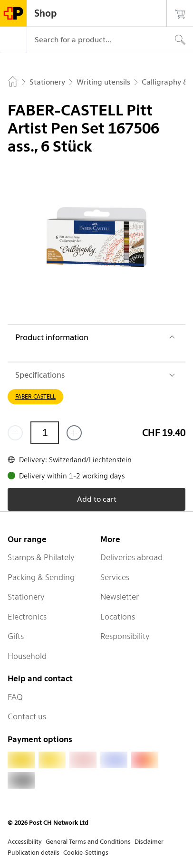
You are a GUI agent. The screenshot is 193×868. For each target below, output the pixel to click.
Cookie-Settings (86, 853)
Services (115, 577)
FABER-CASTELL (35, 396)
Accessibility (25, 842)
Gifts (16, 636)
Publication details (34, 853)
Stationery (26, 597)
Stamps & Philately (41, 557)
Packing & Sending (41, 577)
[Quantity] (45, 433)
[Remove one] (15, 433)
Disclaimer (149, 842)
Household (27, 656)
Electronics (27, 617)
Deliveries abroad (131, 557)
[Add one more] (74, 433)
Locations (118, 617)
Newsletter (120, 597)
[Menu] (13, 40)
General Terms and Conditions (88, 842)
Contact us (27, 716)
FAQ (15, 697)
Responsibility (125, 636)
